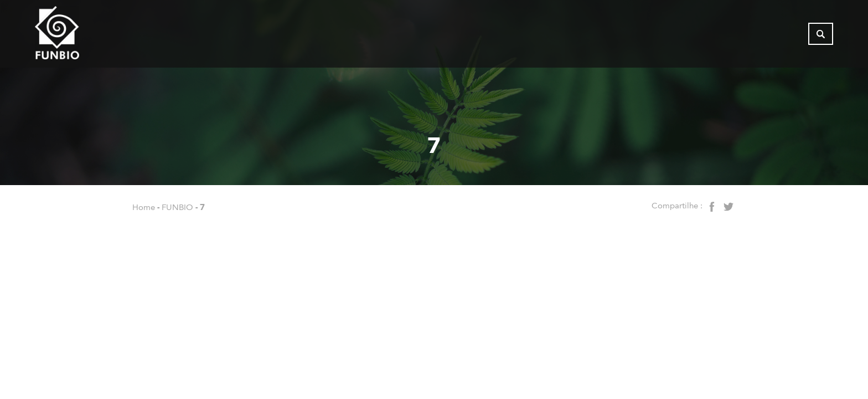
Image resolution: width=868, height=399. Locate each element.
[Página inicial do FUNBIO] (87, 36)
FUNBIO (177, 207)
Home (144, 207)
